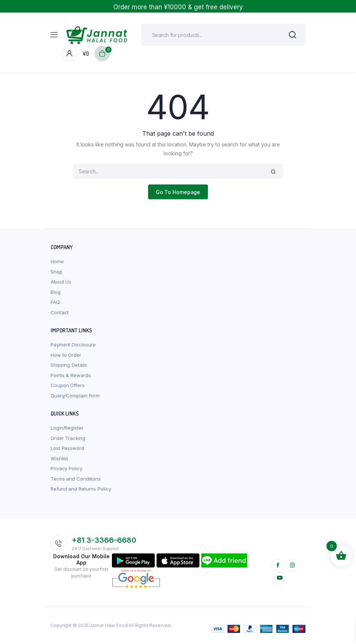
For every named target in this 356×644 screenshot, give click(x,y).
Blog (56, 292)
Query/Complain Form (75, 396)
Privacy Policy (66, 468)
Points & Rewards (71, 375)
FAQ (55, 302)
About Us (61, 282)
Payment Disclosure (73, 345)
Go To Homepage (178, 192)
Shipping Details (69, 365)
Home (57, 261)
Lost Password (67, 448)
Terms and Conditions (76, 479)
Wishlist (59, 458)
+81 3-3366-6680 (104, 540)
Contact (60, 312)
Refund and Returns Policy (81, 489)
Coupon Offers (68, 385)
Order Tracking (68, 438)
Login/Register (67, 428)
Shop (57, 272)
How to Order (66, 355)
